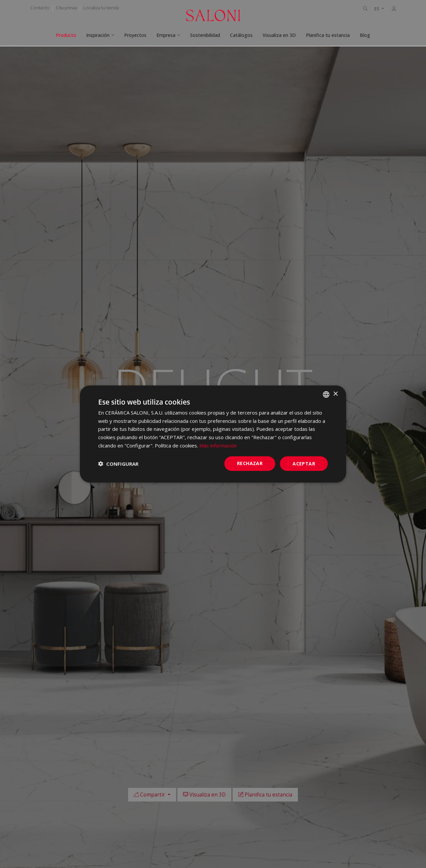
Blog (365, 35)
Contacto (40, 8)
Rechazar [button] (250, 463)
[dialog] (213, 434)
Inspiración (98, 35)
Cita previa (66, 8)
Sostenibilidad (205, 35)
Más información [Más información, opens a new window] (218, 445)
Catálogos (241, 35)
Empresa (166, 35)
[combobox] (326, 394)
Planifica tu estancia (328, 35)
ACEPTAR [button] (304, 463)
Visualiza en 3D (279, 35)
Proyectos (135, 35)
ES (377, 9)
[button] (118, 464)
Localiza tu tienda (101, 8)
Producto (66, 35)
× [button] (335, 394)
